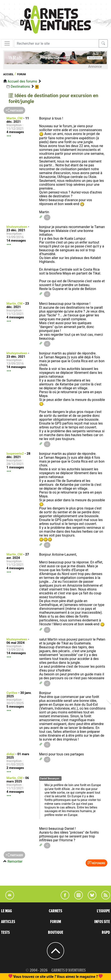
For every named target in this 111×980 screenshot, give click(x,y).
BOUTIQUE (56, 932)
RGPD (106, 932)
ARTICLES (8, 922)
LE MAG (6, 911)
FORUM (56, 922)
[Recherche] (56, 43)
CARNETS (55, 911)
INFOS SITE (102, 922)
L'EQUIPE (103, 911)
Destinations (20, 87)
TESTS (5, 932)
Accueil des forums (22, 81)
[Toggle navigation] (7, 43)
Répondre (96, 863)
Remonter (15, 861)
